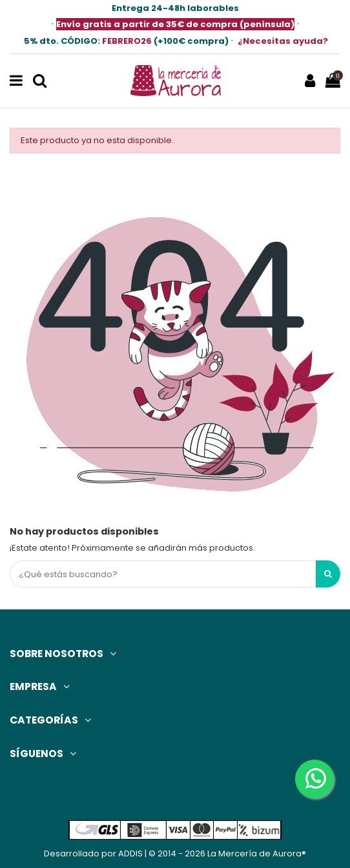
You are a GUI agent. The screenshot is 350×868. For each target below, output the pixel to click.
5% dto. (62, 41)
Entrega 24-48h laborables (175, 8)
